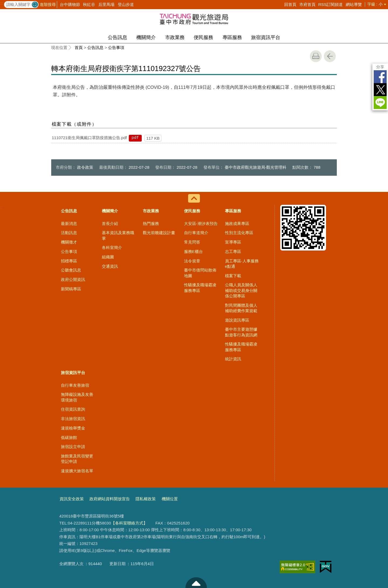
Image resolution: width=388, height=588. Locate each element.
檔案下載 (233, 276)
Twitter (380, 90)
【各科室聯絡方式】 (129, 523)
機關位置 (170, 499)
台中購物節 (70, 4)
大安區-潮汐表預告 (201, 223)
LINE (380, 103)
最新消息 (69, 223)
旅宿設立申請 (73, 447)
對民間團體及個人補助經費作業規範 (241, 308)
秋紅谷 (89, 4)
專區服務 (232, 37)
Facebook (380, 77)
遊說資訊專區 (237, 320)
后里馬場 (106, 4)
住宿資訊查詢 (73, 409)
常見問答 (192, 242)
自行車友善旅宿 (75, 385)
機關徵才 (69, 242)
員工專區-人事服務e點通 (242, 264)
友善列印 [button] (316, 56)
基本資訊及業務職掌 (118, 235)
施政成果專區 (237, 223)
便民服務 (203, 37)
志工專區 (233, 251)
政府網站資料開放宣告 (110, 499)
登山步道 (126, 4)
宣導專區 (233, 242)
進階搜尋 (48, 4)
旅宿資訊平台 (266, 37)
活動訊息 (69, 233)
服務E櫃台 (193, 251)
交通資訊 (110, 266)
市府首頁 (307, 4)
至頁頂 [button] (196, 583)
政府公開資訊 (73, 279)
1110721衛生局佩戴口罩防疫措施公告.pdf (89, 138)
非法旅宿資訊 (73, 419)
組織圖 (108, 257)
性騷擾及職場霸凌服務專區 (200, 288)
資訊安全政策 (72, 499)
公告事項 (116, 47)
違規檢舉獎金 (73, 428)
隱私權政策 (146, 499)
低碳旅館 (69, 437)
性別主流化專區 (239, 233)
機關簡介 (146, 37)
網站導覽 (354, 4)
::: (2, 3)
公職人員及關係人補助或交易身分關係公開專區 (241, 290)
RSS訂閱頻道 (330, 4)
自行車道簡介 (196, 233)
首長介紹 (110, 223)
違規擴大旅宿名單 (77, 471)
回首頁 (290, 4)
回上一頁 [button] (330, 56)
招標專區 (69, 261)
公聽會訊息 (71, 270)
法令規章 (192, 261)
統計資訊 (233, 359)
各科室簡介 (112, 247)
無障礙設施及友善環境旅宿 (77, 397)
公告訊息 (117, 37)
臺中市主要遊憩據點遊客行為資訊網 (241, 332)
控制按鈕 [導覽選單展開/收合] (194, 198)
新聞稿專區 (71, 289)
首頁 (79, 47)
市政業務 (175, 37)
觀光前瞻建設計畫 (159, 233)
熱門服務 (151, 223)
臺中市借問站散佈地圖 (200, 273)
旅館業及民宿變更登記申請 (77, 459)
